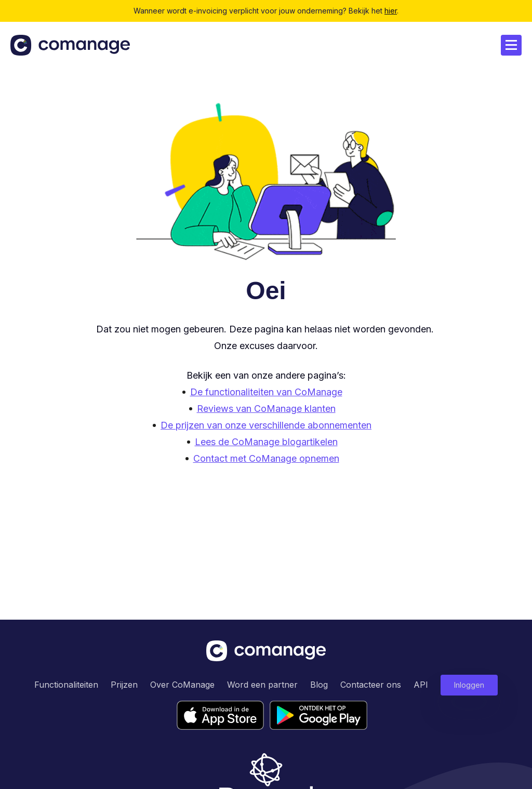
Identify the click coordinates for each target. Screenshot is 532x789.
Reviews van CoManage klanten (266, 409)
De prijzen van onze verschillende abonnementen (266, 425)
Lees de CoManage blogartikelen (266, 442)
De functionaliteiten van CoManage (266, 392)
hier (391, 11)
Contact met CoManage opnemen (266, 458)
